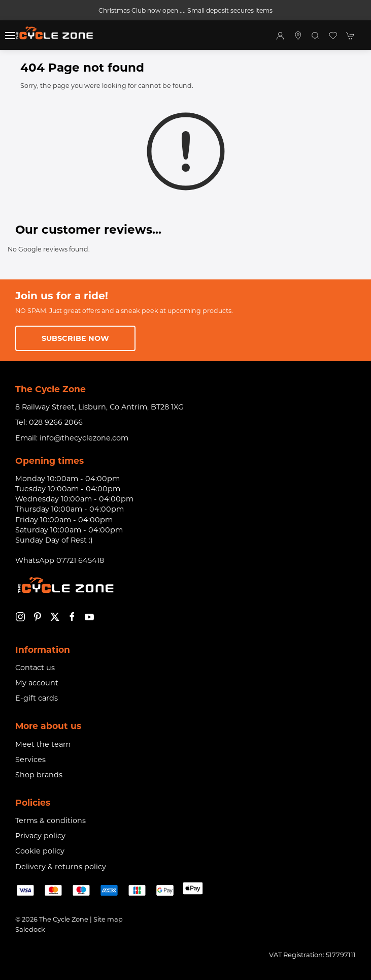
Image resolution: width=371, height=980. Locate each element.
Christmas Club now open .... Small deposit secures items (185, 10)
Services (30, 760)
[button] (10, 36)
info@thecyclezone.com (84, 438)
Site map (108, 919)
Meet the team (43, 744)
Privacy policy (40, 836)
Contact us (35, 668)
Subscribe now (75, 338)
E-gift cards (37, 698)
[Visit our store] (298, 36)
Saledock (30, 929)
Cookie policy (40, 851)
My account (37, 683)
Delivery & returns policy (61, 867)
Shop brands (39, 775)
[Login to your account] (280, 36)
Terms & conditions (50, 820)
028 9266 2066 (56, 422)
